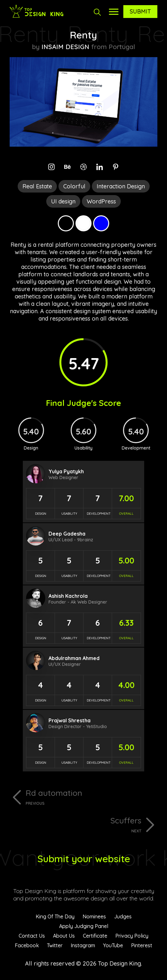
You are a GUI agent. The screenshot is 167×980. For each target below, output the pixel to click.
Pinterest (142, 945)
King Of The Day (55, 916)
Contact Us (32, 936)
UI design (63, 201)
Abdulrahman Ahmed (74, 658)
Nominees (94, 916)
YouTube (113, 945)
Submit (140, 11)
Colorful (74, 186)
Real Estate (37, 186)
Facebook (27, 945)
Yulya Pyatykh (66, 471)
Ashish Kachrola (68, 596)
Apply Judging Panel (84, 926)
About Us (64, 936)
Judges (123, 916)
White (83, 223)
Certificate (95, 936)
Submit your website (84, 859)
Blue (101, 223)
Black (66, 223)
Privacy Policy (132, 936)
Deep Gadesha (67, 534)
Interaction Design (121, 186)
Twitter (55, 945)
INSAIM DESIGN (65, 47)
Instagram (83, 945)
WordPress (101, 201)
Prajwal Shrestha (70, 720)
